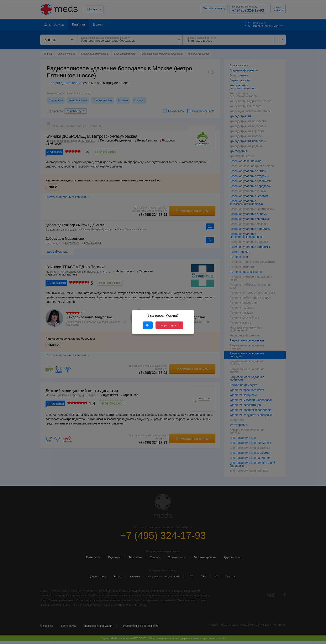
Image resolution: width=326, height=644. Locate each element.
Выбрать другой (169, 325)
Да (148, 325)
